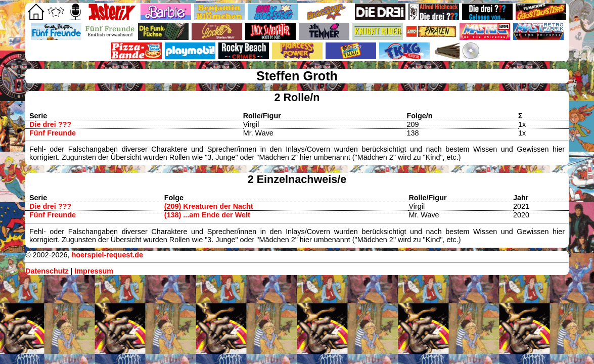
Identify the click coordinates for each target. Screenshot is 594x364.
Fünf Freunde (53, 133)
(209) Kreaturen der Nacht (209, 206)
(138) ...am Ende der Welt (207, 215)
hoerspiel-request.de (107, 255)
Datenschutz (47, 271)
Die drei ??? (50, 124)
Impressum (94, 271)
